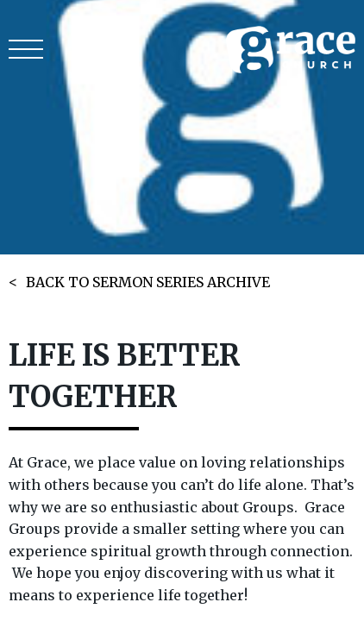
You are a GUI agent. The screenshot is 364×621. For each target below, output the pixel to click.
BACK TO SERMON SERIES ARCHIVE (148, 282)
